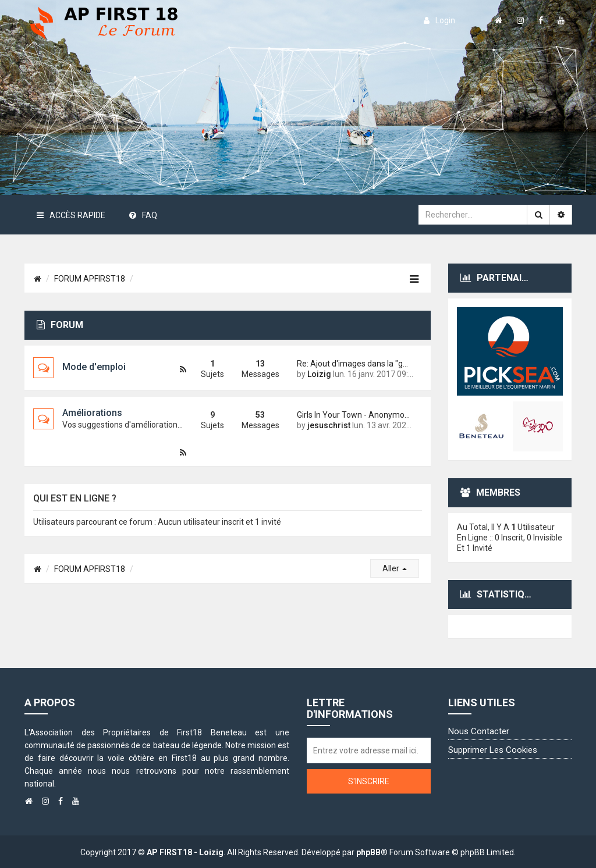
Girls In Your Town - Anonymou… (355, 415)
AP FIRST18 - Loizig (185, 852)
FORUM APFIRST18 (90, 279)
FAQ (143, 215)
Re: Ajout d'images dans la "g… (352, 364)
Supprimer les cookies (493, 750)
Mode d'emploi (94, 367)
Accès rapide (71, 215)
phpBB (368, 852)
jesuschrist (329, 425)
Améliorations (92, 413)
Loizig (319, 374)
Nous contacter (479, 731)
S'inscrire (369, 781)
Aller (395, 568)
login (439, 20)
